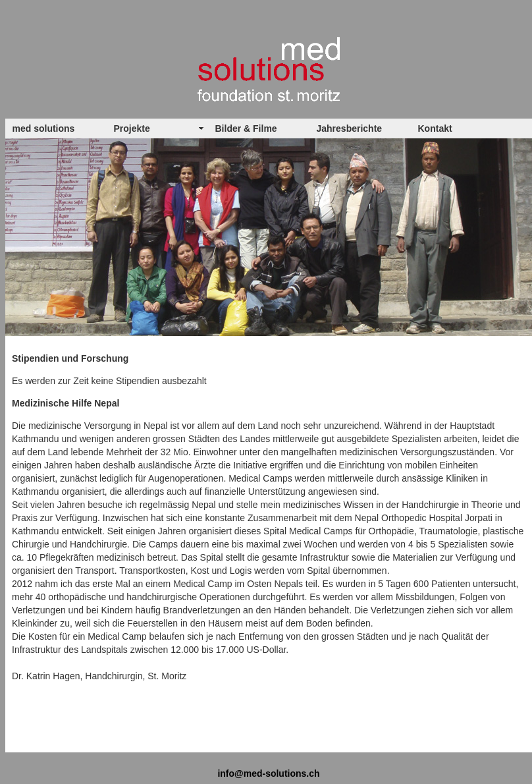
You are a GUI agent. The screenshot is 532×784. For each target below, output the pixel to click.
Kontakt (435, 128)
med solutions (44, 128)
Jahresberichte (350, 128)
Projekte (132, 128)
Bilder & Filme (246, 128)
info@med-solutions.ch (268, 773)
